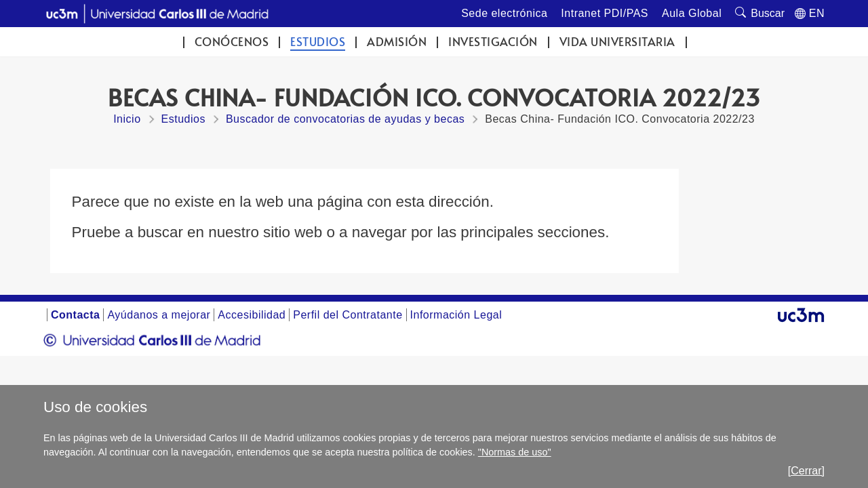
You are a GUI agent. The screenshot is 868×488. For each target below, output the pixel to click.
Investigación (493, 42)
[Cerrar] (806, 471)
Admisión (397, 42)
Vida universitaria (617, 42)
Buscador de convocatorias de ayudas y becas (345, 119)
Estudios (318, 42)
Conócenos (232, 42)
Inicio (127, 119)
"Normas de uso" (515, 452)
